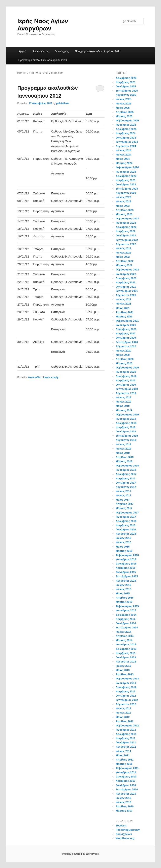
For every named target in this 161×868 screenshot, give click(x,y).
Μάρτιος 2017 (124, 508)
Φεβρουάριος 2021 (127, 321)
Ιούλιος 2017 (123, 491)
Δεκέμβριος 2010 (126, 777)
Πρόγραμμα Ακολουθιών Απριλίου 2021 (98, 51)
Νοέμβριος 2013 (125, 653)
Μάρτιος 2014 (124, 640)
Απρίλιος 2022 (125, 261)
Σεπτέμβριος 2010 (127, 789)
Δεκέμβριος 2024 (126, 129)
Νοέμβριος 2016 (125, 525)
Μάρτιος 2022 (124, 265)
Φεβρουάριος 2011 (127, 768)
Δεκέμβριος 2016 (126, 521)
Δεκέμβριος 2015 (126, 564)
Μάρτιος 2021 (124, 317)
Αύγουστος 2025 (126, 95)
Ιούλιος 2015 (123, 585)
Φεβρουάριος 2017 (127, 513)
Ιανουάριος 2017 (126, 517)
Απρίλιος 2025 (125, 112)
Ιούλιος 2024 (123, 150)
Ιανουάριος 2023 (126, 223)
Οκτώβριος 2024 (126, 138)
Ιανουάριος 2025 (126, 125)
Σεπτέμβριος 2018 (127, 436)
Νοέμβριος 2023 (125, 180)
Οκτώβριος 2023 (126, 184)
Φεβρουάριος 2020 (127, 368)
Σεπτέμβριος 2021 (127, 291)
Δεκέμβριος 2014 (126, 615)
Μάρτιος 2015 (124, 602)
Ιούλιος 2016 (123, 538)
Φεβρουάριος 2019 (127, 415)
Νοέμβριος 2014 (125, 619)
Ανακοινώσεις (41, 51)
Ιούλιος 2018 (123, 444)
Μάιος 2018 (123, 453)
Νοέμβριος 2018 (125, 427)
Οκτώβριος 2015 (126, 572)
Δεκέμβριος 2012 (126, 687)
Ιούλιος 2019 (123, 397)
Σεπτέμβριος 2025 (127, 91)
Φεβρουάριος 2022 (127, 270)
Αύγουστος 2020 (126, 346)
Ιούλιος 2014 (123, 632)
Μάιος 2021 (123, 308)
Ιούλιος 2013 (123, 666)
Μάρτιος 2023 (124, 214)
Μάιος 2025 (123, 108)
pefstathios (63, 103)
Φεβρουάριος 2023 (127, 219)
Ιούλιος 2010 (123, 798)
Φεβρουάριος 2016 (127, 555)
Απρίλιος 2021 (125, 312)
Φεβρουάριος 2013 (127, 679)
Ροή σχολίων (124, 834)
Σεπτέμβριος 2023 (127, 189)
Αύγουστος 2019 (126, 393)
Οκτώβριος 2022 (126, 235)
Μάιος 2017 (123, 500)
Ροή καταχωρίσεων (128, 830)
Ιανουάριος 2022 (126, 274)
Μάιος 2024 (123, 159)
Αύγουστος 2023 (126, 193)
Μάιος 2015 (123, 593)
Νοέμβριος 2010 (125, 781)
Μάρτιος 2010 (124, 811)
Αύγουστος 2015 (126, 581)
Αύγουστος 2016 (126, 534)
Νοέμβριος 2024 (125, 133)
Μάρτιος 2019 (124, 410)
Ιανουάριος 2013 (126, 683)
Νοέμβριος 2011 (125, 738)
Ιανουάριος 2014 (126, 644)
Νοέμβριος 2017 (125, 478)
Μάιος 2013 (123, 670)
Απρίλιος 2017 (125, 504)
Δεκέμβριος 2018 (126, 423)
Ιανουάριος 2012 (126, 730)
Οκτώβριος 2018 (126, 431)
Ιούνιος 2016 (123, 542)
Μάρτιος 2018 (124, 461)
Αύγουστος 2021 (126, 295)
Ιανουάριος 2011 (126, 772)
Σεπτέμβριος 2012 (127, 700)
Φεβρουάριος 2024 (127, 167)
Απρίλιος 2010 (125, 806)
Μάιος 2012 (123, 717)
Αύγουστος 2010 (126, 794)
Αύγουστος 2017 (126, 487)
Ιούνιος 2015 (123, 589)
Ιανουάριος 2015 (126, 610)
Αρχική (23, 51)
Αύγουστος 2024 (126, 146)
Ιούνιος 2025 (123, 104)
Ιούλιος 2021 (123, 299)
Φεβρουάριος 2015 (127, 606)
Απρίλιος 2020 (125, 359)
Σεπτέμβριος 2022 (127, 240)
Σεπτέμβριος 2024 (127, 142)
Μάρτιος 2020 (124, 363)
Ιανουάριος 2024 (126, 172)
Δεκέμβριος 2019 (126, 376)
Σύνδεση (121, 826)
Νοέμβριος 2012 (125, 691)
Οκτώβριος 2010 (126, 785)
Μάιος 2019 (123, 406)
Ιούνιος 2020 (123, 351)
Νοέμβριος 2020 (125, 333)
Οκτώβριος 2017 (126, 483)
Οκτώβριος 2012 (126, 696)
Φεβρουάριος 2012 (127, 726)
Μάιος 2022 (123, 257)
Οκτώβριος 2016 (126, 529)
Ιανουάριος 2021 (126, 325)
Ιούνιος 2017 (123, 495)
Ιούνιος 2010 (123, 802)
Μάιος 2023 (123, 206)
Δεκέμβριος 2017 (126, 474)
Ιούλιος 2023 (123, 197)
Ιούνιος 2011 (123, 751)
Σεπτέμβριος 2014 (127, 628)
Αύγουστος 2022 (126, 244)
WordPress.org (125, 838)
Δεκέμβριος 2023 (126, 176)
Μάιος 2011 (123, 755)
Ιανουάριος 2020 (126, 372)
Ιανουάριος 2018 (126, 470)
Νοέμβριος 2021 (125, 282)
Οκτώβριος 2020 (126, 338)
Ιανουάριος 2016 (126, 559)
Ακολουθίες (35, 377)
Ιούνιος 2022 (123, 253)
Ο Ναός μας (62, 51)
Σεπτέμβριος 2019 (127, 389)
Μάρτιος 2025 (124, 116)
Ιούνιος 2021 (123, 304)
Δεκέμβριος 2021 (126, 278)
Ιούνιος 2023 (123, 201)
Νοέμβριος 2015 (125, 568)
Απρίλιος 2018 (125, 457)
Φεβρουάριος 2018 (127, 466)
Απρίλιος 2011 (125, 760)
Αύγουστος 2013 (126, 662)
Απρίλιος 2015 (125, 598)
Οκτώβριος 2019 (126, 385)
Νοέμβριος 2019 (125, 380)
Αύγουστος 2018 (126, 440)
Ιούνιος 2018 (123, 449)
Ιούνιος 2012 (123, 713)
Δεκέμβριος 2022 (126, 227)
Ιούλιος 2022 (123, 248)
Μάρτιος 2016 (124, 551)
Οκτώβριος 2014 (126, 623)
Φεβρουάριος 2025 (127, 120)
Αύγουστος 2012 (126, 704)
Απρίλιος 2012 (125, 721)
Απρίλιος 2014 (125, 636)
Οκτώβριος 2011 (126, 742)
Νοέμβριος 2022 (125, 231)
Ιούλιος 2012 (123, 708)
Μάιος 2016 (123, 547)
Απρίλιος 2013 (125, 674)
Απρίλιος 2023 (125, 210)
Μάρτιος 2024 (124, 163)
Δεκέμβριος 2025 (126, 78)
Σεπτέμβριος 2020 (127, 342)
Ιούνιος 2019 (123, 402)
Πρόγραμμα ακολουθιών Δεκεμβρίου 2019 (43, 60)
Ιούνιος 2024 (123, 155)
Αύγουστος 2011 (126, 747)
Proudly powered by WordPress (80, 854)
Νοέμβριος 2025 (125, 82)
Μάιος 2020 (123, 355)
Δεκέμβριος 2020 (126, 329)
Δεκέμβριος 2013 (126, 649)
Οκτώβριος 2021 (126, 287)
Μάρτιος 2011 (124, 764)
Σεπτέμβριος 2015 (127, 576)
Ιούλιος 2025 (123, 99)
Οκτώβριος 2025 (126, 86)
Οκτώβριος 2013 (126, 657)
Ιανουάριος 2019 (126, 419)
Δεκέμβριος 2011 (126, 734)
